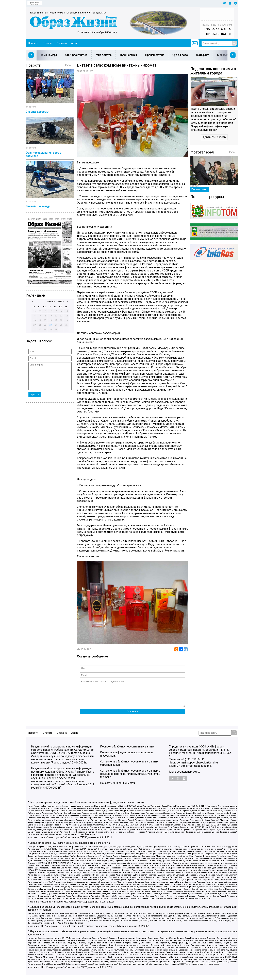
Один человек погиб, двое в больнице (44, 154)
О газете (47, 43)
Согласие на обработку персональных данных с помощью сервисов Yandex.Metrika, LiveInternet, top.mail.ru (130, 779)
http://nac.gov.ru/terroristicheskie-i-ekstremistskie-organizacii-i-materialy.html (82, 931)
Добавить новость (214, 137)
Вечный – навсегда (38, 206)
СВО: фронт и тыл (76, 55)
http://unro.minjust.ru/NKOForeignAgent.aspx (64, 907)
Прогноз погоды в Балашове (217, 13)
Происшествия (155, 55)
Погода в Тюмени (217, 16)
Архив (75, 43)
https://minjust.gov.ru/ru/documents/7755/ (63, 843)
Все (68, 65)
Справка (62, 43)
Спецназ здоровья (37, 112)
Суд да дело (180, 55)
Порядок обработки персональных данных (127, 752)
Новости (33, 43)
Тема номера (49, 55)
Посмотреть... (200, 189)
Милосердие (225, 55)
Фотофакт (202, 55)
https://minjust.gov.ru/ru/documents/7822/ (63, 972)
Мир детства (104, 55)
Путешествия (128, 55)
